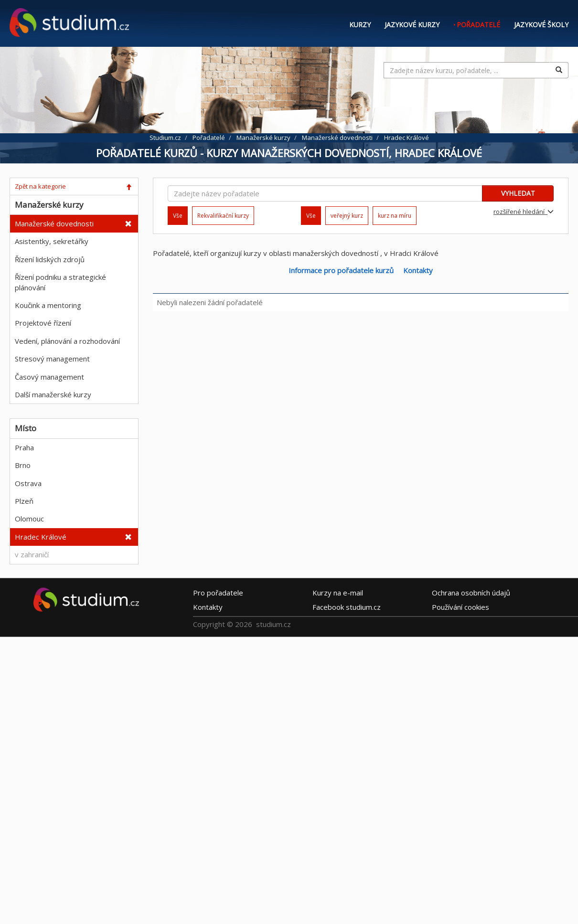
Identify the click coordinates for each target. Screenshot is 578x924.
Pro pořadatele (218, 593)
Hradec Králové (41, 537)
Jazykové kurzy (412, 25)
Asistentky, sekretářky (52, 241)
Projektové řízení (43, 323)
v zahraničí (32, 554)
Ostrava (28, 483)
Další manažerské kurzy (53, 394)
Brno (23, 465)
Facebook (347, 607)
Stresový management (52, 359)
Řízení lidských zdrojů (50, 259)
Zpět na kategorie (40, 186)
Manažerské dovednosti (54, 223)
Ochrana (471, 593)
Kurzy (360, 25)
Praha (24, 447)
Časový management (49, 377)
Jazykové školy (541, 25)
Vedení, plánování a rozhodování (67, 341)
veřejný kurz (347, 216)
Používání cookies (460, 607)
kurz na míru (395, 216)
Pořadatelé (478, 25)
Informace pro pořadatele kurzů (341, 270)
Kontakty (418, 270)
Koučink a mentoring (48, 305)
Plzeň (24, 501)
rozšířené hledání (524, 212)
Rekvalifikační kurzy (223, 216)
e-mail (338, 593)
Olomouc (29, 519)
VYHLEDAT (518, 193)
